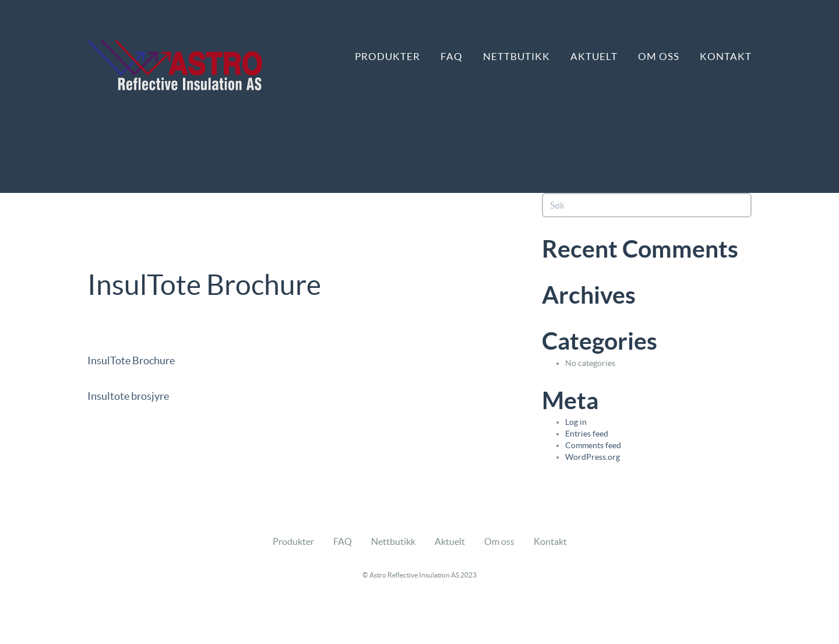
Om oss (659, 56)
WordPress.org (593, 457)
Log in (576, 422)
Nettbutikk (517, 56)
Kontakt (726, 56)
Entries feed (587, 434)
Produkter (387, 56)
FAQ (452, 56)
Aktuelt (594, 56)
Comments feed (593, 445)
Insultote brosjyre (128, 396)
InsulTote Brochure (131, 360)
